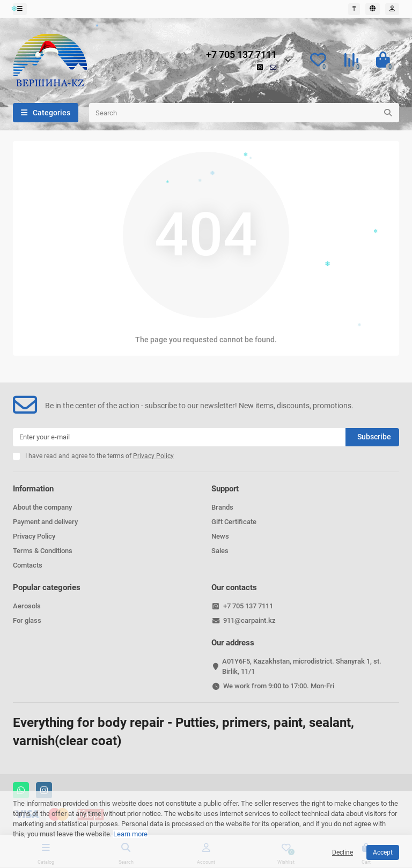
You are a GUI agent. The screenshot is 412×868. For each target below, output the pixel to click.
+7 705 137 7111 (241, 55)
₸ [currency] (354, 9)
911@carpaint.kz (249, 620)
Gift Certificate (234, 522)
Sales (220, 551)
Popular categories (47, 587)
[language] (373, 9)
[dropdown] (20, 9)
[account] (392, 9)
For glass (27, 620)
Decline (343, 852)
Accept (383, 852)
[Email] (179, 437)
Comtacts (28, 565)
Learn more (130, 834)
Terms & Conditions (43, 551)
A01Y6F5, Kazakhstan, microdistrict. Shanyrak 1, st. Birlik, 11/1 (302, 666)
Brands (222, 507)
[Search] (244, 113)
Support (225, 489)
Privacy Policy (34, 536)
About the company (42, 507)
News (220, 536)
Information (33, 489)
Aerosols (27, 606)
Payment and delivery (45, 522)
